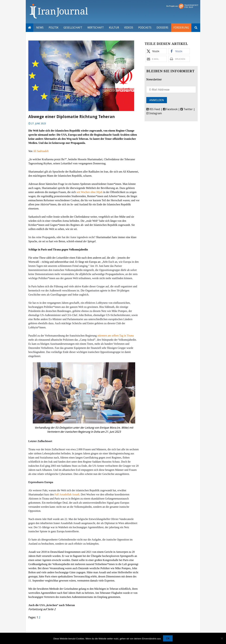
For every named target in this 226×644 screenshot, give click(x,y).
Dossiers (162, 28)
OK (168, 638)
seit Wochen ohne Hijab (90, 192)
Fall (57, 494)
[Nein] (222, 638)
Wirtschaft (96, 28)
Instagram (154, 113)
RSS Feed (153, 109)
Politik (54, 28)
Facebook (170, 109)
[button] (156, 51)
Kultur (114, 28)
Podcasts (145, 28)
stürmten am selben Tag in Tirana (115, 336)
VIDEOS (129, 28)
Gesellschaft (73, 28)
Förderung (181, 28)
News (40, 28)
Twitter (187, 109)
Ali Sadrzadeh (41, 151)
